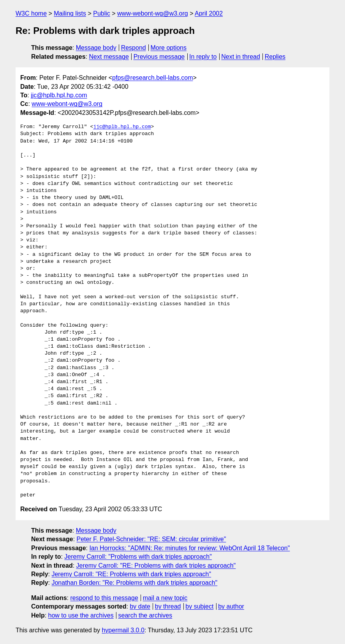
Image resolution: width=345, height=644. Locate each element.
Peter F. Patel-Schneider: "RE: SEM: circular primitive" (151, 539)
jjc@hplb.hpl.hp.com (59, 95)
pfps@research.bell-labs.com (152, 78)
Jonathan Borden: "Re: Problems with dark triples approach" (134, 583)
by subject (199, 606)
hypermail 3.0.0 (123, 630)
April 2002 (209, 13)
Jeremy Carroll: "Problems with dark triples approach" (138, 557)
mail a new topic (165, 598)
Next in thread (241, 57)
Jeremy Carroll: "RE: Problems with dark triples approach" (156, 566)
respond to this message (104, 598)
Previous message (159, 57)
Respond (134, 48)
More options (169, 48)
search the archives (145, 615)
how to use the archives (81, 615)
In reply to (203, 57)
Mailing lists (70, 13)
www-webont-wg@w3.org (153, 13)
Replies (275, 57)
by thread (168, 606)
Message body (96, 48)
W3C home (31, 13)
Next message (109, 57)
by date (140, 606)
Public (102, 13)
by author (231, 606)
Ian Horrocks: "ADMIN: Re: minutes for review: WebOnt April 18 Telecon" (189, 548)
